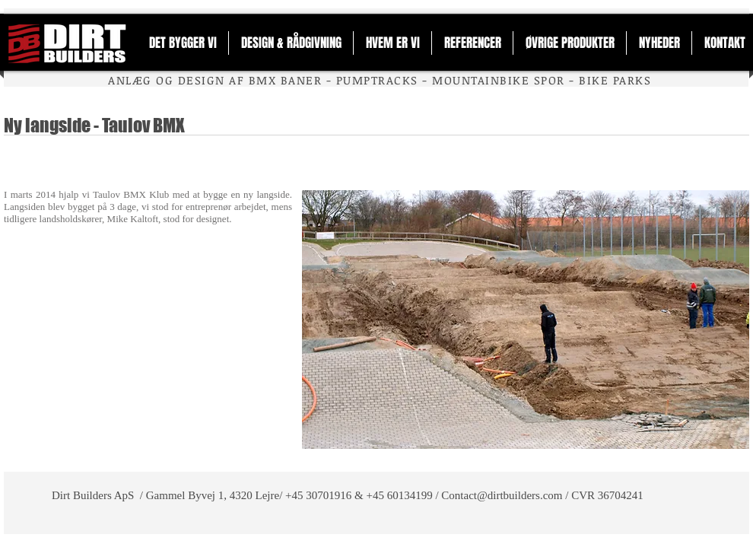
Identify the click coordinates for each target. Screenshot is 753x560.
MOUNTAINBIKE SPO (494, 80)
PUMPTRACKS (377, 80)
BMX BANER (285, 80)
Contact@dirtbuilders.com (502, 495)
